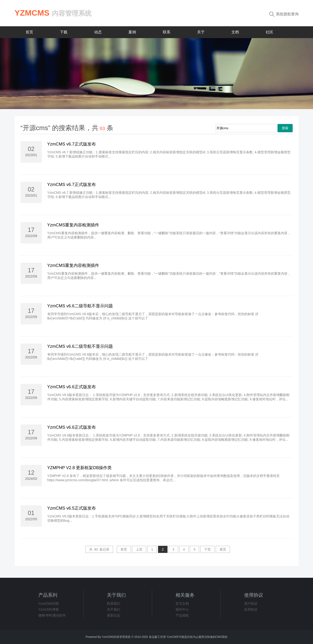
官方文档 (182, 604)
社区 (269, 32)
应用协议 (251, 609)
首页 (29, 32)
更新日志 (114, 615)
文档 (235, 32)
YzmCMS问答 (49, 604)
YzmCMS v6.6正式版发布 (72, 387)
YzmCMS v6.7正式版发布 (72, 144)
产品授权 (182, 615)
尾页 (223, 549)
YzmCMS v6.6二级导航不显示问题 (80, 306)
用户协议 (251, 604)
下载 (64, 32)
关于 (201, 32)
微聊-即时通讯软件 (52, 615)
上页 (139, 549)
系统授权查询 (284, 14)
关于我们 (114, 609)
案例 (132, 32)
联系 (167, 32)
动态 (98, 32)
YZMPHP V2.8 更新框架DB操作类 (80, 468)
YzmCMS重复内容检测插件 (73, 225)
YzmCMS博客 (49, 609)
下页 (207, 549)
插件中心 (182, 609)
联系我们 (114, 604)
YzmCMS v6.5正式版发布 (72, 508)
